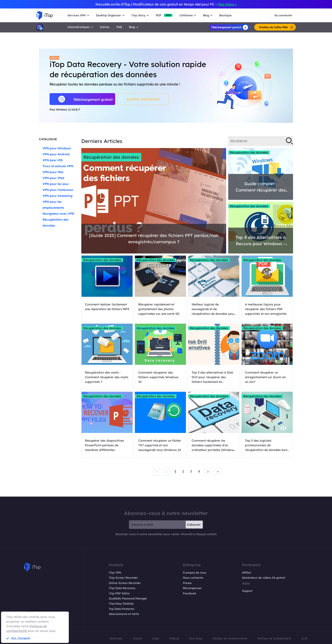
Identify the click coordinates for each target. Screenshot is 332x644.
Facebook (190, 593)
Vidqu (156, 638)
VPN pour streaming (57, 196)
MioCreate (116, 638)
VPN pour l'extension (58, 190)
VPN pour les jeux (56, 184)
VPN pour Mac (53, 172)
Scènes (105, 27)
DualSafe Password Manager (128, 598)
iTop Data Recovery (122, 588)
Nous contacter (193, 578)
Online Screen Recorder (125, 583)
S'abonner (194, 525)
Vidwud (137, 638)
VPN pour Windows (57, 148)
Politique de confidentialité (274, 638)
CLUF (305, 638)
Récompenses (192, 588)
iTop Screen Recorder (123, 578)
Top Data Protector (122, 609)
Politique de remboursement (230, 638)
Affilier (247, 573)
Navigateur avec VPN (58, 214)
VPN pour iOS (53, 160)
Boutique (225, 15)
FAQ (119, 27)
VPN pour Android (56, 154)
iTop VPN (115, 573)
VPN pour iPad (53, 178)
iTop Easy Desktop (121, 603)
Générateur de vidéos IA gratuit (264, 578)
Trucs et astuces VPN (58, 166)
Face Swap (196, 638)
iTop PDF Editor (119, 593)
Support (247, 591)
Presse (187, 583)
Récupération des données (111, 157)
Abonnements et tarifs (124, 614)
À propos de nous (195, 573)
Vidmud (174, 638)
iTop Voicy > (227, 4)
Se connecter (283, 15)
